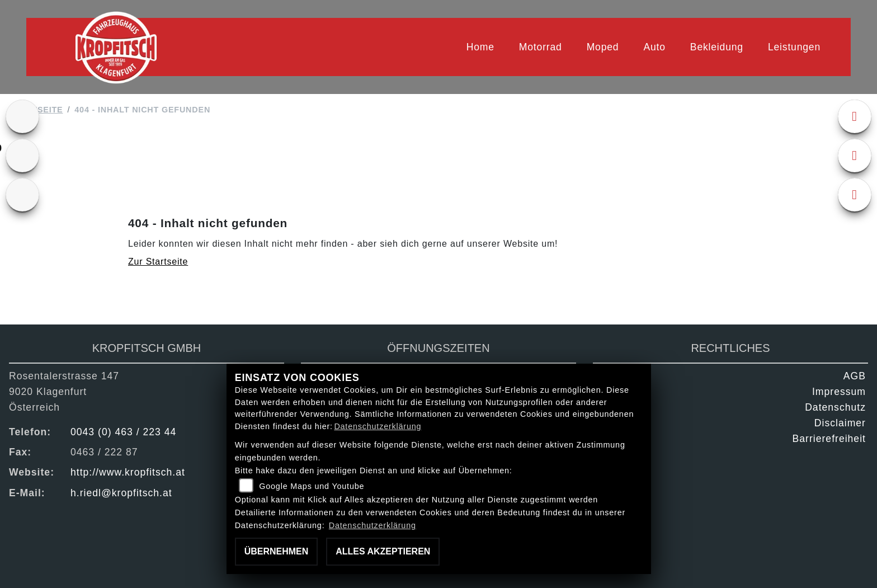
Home (480, 47)
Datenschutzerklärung (378, 426)
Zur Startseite (158, 262)
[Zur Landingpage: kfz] (22, 195)
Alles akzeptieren (383, 551)
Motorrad (541, 47)
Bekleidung (717, 47)
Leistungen (794, 47)
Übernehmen (277, 551)
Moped (603, 47)
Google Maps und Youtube (312, 486)
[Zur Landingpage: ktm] (22, 116)
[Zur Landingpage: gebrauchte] (22, 156)
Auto (654, 47)
